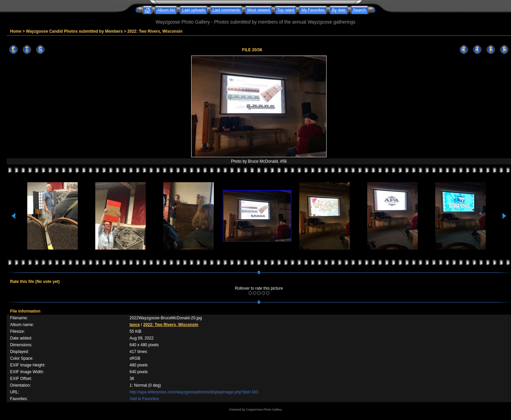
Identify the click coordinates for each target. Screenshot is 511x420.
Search (360, 10)
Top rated (285, 10)
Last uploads (194, 10)
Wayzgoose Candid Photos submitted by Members (74, 31)
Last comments (226, 10)
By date (339, 10)
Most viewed (259, 10)
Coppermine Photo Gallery (264, 410)
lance (135, 325)
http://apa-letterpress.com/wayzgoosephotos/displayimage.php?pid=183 (194, 392)
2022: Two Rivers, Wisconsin (155, 31)
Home (16, 31)
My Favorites (313, 10)
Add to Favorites (144, 399)
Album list (166, 10)
